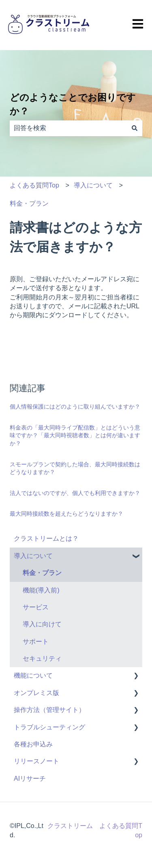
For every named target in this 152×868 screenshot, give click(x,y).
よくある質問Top (34, 185)
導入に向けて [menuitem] (42, 624)
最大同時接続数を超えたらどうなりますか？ (66, 514)
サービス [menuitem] (36, 607)
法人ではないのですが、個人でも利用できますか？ (75, 493)
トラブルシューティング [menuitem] (49, 727)
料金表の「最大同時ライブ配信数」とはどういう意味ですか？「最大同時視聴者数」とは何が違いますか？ (75, 435)
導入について (93, 185)
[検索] (135, 128)
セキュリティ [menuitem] (42, 658)
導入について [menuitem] (33, 556)
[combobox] (68, 128)
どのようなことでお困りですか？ (73, 104)
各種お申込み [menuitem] (33, 744)
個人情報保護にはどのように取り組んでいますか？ (75, 407)
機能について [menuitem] (33, 675)
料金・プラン (29, 203)
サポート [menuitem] (36, 642)
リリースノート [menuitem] (36, 761)
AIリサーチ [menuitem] (30, 778)
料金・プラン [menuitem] (42, 573)
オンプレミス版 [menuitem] (36, 693)
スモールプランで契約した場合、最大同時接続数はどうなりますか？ (75, 468)
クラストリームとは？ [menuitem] (46, 538)
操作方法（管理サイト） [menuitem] (49, 710)
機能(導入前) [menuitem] (41, 590)
